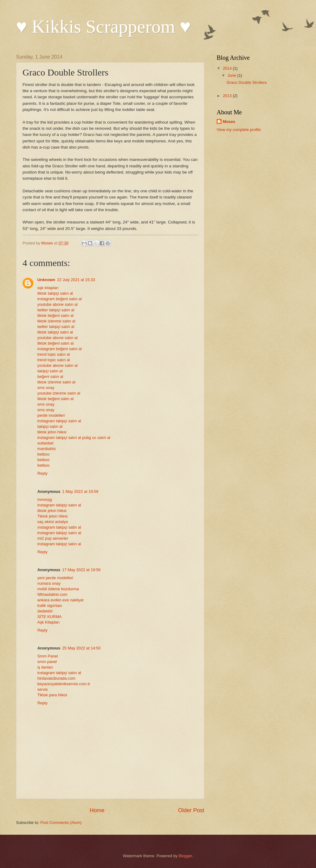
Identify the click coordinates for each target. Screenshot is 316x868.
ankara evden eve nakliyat (60, 600)
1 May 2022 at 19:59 (80, 491)
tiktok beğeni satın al (55, 315)
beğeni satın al (50, 377)
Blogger (185, 856)
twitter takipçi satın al (56, 310)
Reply (42, 473)
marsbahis (46, 449)
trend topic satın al (54, 354)
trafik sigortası (50, 606)
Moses (229, 122)
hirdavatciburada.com (56, 678)
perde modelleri (51, 415)
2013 (228, 96)
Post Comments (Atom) (61, 823)
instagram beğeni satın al (60, 299)
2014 (228, 68)
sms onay (46, 388)
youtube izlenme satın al (59, 393)
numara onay (49, 583)
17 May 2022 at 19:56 (81, 570)
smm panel (47, 662)
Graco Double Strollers (247, 82)
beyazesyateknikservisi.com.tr (64, 684)
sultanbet (45, 443)
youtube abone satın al (57, 304)
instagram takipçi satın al (59, 421)
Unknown (46, 280)
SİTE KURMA (50, 617)
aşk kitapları (48, 288)
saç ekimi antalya (53, 522)
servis (43, 689)
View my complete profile (239, 130)
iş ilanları (45, 667)
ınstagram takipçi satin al (59, 527)
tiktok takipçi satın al (55, 293)
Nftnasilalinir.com (52, 594)
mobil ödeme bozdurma (58, 589)
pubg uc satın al (96, 438)
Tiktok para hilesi (52, 695)
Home (97, 810)
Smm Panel (48, 656)
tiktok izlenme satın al (56, 321)
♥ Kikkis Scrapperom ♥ (103, 27)
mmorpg (45, 500)
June (232, 75)
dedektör (45, 611)
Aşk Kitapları (48, 622)
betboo (43, 454)
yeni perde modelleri (55, 578)
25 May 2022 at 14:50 (81, 648)
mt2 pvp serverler (53, 538)
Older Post (191, 810)
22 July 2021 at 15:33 (76, 280)
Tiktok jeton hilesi (52, 516)
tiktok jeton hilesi (52, 432)
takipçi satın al (50, 371)
